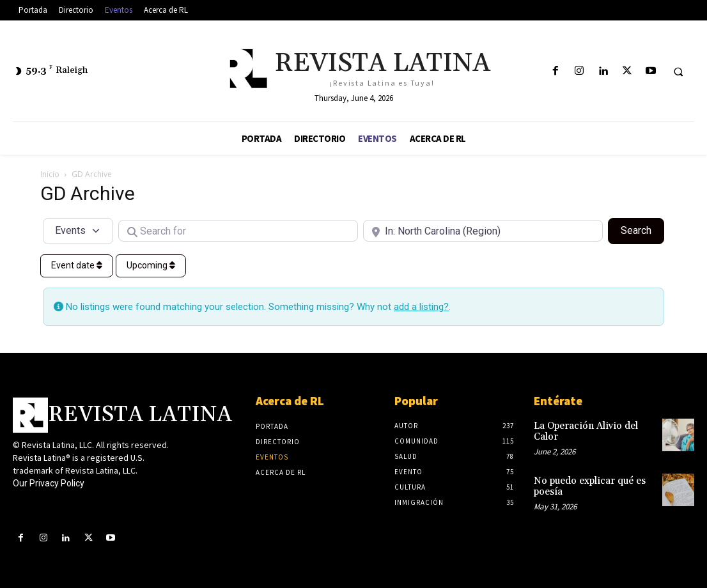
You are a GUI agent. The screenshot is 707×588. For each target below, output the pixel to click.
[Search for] (238, 231)
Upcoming (151, 265)
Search (642, 229)
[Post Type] (78, 231)
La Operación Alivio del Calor (583, 430)
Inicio (50, 174)
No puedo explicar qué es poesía (587, 484)
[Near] (483, 231)
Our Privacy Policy (49, 483)
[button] (678, 72)
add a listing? (421, 307)
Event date (77, 265)
